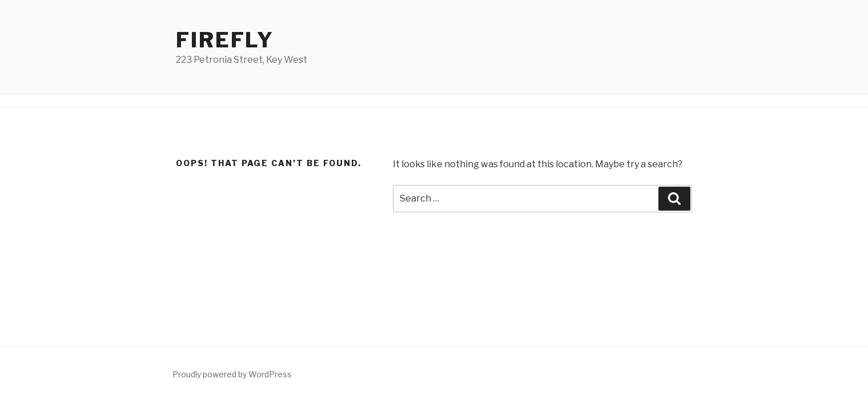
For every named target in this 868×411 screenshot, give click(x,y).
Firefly (225, 40)
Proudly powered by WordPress (232, 374)
